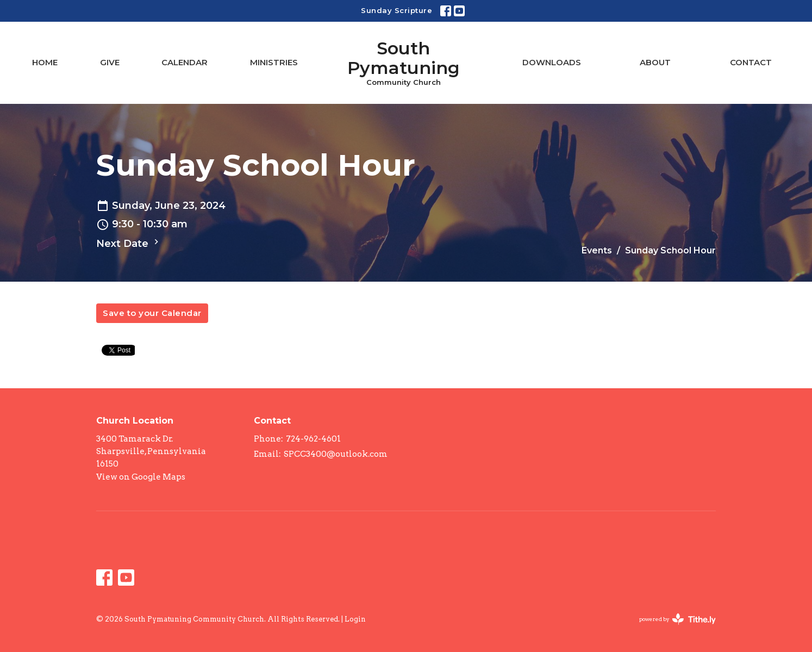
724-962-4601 (313, 439)
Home (45, 62)
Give (110, 62)
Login (355, 619)
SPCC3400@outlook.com (336, 454)
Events (597, 250)
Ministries (274, 62)
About (655, 62)
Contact (751, 62)
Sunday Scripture (396, 10)
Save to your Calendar (152, 313)
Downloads (552, 62)
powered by (677, 619)
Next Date (129, 243)
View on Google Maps (141, 477)
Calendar (185, 62)
